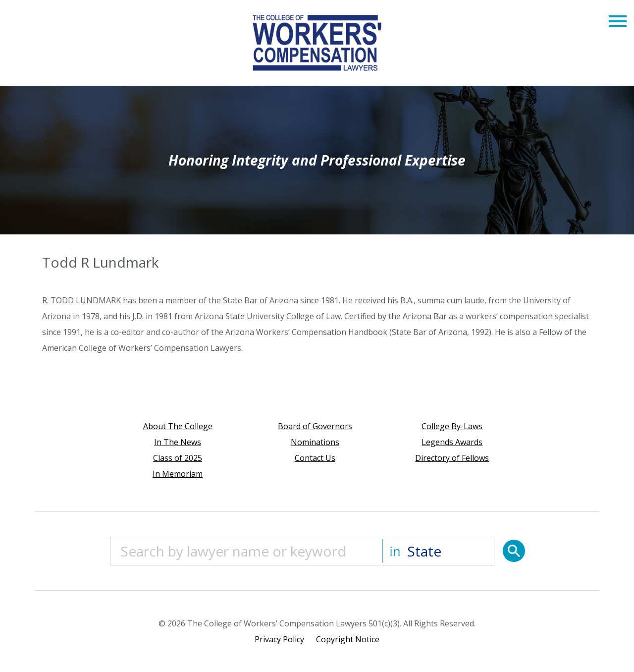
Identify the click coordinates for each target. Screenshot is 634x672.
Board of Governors (315, 426)
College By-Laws (452, 426)
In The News (178, 442)
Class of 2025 (178, 458)
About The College (178, 426)
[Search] (514, 551)
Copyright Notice (348, 639)
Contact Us (315, 458)
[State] (438, 551)
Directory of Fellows (452, 458)
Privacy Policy (279, 639)
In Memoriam (178, 474)
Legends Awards (452, 442)
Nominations (315, 442)
